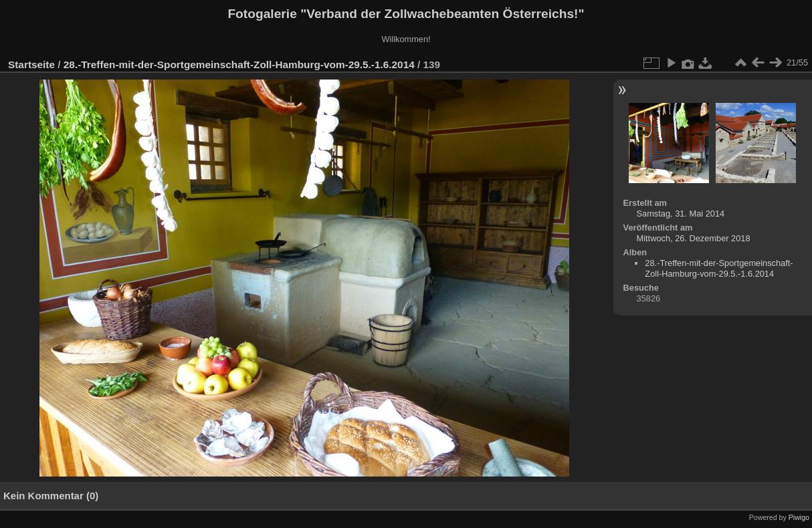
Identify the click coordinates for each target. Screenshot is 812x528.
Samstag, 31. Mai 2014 (681, 214)
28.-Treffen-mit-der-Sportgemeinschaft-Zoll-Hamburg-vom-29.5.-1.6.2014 (239, 64)
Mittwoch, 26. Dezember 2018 (694, 238)
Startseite (31, 64)
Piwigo (799, 517)
